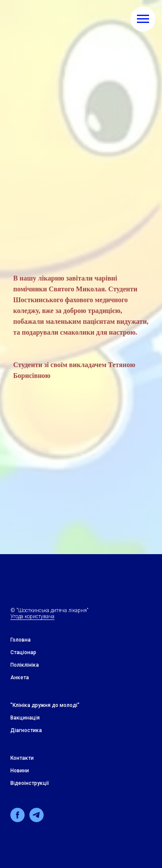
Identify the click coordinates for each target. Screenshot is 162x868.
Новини (20, 771)
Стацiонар (23, 652)
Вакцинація (25, 718)
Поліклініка (25, 665)
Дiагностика (26, 730)
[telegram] (37, 820)
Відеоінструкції (30, 783)
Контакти (22, 758)
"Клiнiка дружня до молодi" (45, 705)
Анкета (20, 678)
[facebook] (17, 820)
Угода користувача (32, 616)
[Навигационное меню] (143, 19)
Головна (21, 640)
